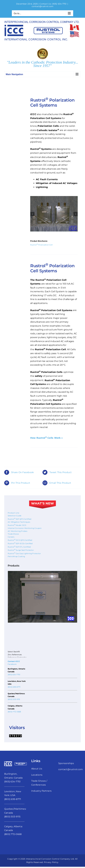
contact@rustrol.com (43, 6)
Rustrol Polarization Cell (41, 245)
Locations (37, 775)
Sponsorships (66, 763)
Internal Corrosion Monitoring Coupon (25, 528)
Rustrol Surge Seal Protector (21, 550)
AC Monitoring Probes (18, 531)
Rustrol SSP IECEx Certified (20, 543)
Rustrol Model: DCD (17, 525)
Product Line (13, 513)
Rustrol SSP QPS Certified (19, 519)
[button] (32, 214)
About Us (37, 769)
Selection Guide (15, 516)
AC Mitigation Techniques (19, 522)
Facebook (12, 664)
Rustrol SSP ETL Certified (19, 547)
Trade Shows (13, 534)
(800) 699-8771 (14, 687)
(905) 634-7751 (59, 4)
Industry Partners (41, 791)
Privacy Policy (51, 862)
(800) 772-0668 (14, 712)
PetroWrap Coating (16, 556)
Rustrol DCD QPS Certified (20, 540)
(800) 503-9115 (14, 699)
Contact (14, 661)
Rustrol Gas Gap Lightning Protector (24, 553)
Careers (11, 537)
